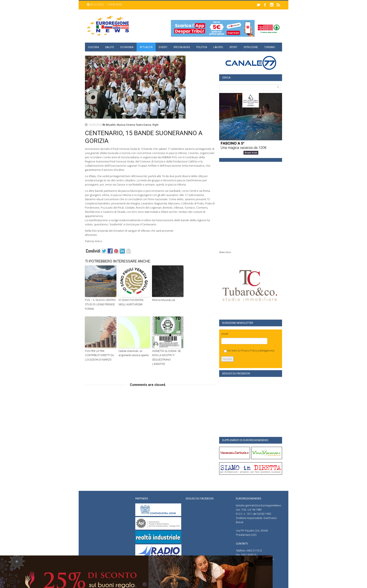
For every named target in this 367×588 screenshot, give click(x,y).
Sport (233, 47)
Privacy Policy (249, 350)
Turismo (270, 47)
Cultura (93, 47)
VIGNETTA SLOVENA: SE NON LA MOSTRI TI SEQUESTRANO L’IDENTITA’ (166, 357)
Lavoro (218, 47)
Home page (115, 5)
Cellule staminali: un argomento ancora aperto (134, 353)
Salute (110, 47)
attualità (111, 125)
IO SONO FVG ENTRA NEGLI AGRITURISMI (131, 302)
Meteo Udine (225, 252)
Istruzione (251, 47)
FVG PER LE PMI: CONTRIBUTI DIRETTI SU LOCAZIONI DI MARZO (100, 355)
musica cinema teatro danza (134, 125)
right (156, 125)
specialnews (182, 47)
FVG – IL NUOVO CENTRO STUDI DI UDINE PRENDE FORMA (100, 304)
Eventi (163, 47)
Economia (127, 47)
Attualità (146, 47)
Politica (202, 47)
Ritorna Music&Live (163, 300)
